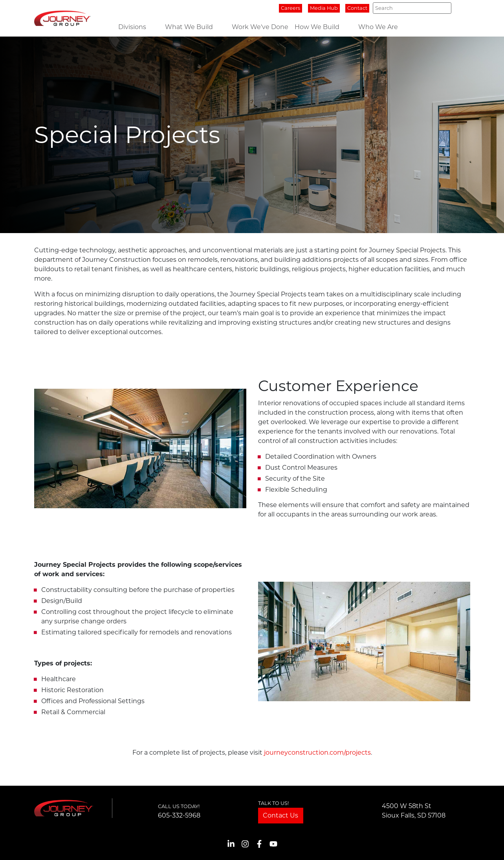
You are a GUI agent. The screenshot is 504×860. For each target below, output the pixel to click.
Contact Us (280, 815)
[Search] (412, 8)
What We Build (189, 27)
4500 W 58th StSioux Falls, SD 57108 (414, 811)
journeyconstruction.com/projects (317, 752)
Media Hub (324, 8)
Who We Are (378, 27)
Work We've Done (260, 27)
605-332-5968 (179, 815)
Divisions (132, 27)
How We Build (317, 27)
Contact (357, 8)
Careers (290, 8)
